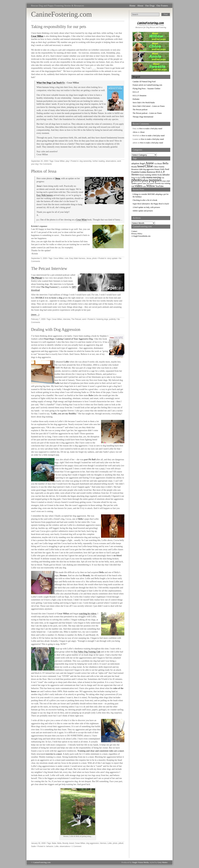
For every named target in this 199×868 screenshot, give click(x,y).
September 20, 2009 (39, 161)
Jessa (58, 178)
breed (72, 843)
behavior (50, 846)
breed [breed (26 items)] (141, 166)
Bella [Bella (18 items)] (165, 163)
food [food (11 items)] (167, 169)
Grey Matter (163, 862)
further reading (98, 161)
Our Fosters (162, 6)
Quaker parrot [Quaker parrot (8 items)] (137, 183)
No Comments (46, 164)
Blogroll (136, 77)
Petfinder (136, 99)
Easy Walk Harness (77, 258)
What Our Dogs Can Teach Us (51, 83)
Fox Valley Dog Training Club (87, 652)
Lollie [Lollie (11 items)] (143, 177)
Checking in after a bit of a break (145, 200)
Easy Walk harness (45, 195)
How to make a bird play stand (151, 129)
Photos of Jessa (44, 171)
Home (132, 6)
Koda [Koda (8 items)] (160, 175)
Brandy (65, 843)
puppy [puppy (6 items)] (164, 181)
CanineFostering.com (61, 14)
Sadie (33, 846)
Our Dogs (150, 6)
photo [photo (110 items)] (137, 180)
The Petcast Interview (49, 268)
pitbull (121, 843)
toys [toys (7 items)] (163, 183)
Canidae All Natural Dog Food (144, 82)
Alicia (135, 132)
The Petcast (37, 278)
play (67, 161)
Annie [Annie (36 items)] (150, 163)
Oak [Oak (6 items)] (163, 178)
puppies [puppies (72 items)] (155, 180)
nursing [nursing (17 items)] (157, 177)
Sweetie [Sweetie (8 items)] (158, 183)
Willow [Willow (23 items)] (151, 186)
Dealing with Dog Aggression (56, 329)
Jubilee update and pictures (143, 211)
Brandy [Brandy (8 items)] (134, 167)
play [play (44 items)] (145, 180)
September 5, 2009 (39, 258)
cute (66, 258)
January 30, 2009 (38, 843)
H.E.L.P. (136, 92)
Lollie (110, 843)
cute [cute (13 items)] (141, 169)
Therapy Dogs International (143, 117)
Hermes (103, 843)
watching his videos (88, 614)
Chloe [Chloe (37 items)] (149, 166)
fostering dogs (102, 319)
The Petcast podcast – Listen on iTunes (147, 113)
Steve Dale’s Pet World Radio (144, 103)
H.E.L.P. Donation (139, 96)
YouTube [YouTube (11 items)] (160, 186)
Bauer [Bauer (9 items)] (160, 163)
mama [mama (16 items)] (149, 177)
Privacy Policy (137, 234)
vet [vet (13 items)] (133, 186)
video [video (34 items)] (139, 186)
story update (112, 258)
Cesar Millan (37, 36)
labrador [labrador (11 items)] (166, 175)
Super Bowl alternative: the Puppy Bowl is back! (151, 204)
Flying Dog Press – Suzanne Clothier (146, 89)
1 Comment (77, 846)
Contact (134, 231)
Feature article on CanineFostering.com (147, 85)
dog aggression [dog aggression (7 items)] (149, 169)
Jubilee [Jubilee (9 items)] (154, 175)
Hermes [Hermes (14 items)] (135, 175)
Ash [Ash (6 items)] (156, 164)
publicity (112, 319)
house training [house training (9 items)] (145, 175)
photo (95, 258)
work (84, 319)
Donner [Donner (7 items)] (157, 169)
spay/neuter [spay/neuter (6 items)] (150, 183)
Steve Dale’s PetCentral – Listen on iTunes (149, 106)
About (140, 6)
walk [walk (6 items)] (144, 186)
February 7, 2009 (38, 319)
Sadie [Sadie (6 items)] (144, 183)
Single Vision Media (140, 862)
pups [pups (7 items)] (168, 181)
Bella (59, 843)
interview (67, 319)
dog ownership (86, 161)
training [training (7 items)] (167, 183)
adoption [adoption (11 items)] (135, 163)
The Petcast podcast (140, 110)
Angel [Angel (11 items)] (142, 163)
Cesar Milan (81, 220)
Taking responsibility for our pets (59, 27)
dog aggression (93, 843)
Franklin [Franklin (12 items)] (135, 172)
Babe (54, 843)
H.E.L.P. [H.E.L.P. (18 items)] (161, 172)
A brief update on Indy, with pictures (146, 207)
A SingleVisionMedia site (141, 236)
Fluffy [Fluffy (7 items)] (162, 169)
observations (111, 161)
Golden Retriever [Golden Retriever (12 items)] (148, 172)
